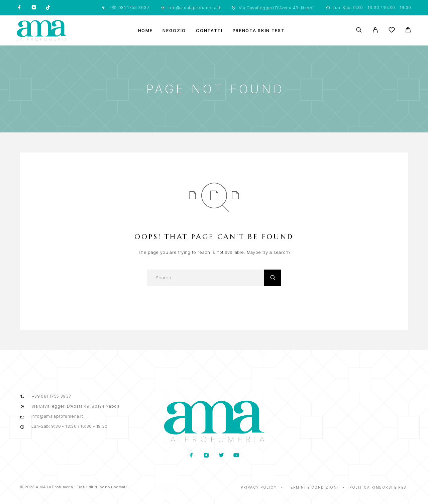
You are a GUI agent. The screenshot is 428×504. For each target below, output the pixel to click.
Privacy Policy (259, 487)
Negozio (174, 31)
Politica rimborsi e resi (379, 487)
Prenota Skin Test (259, 31)
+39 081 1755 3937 (129, 8)
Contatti (209, 31)
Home (145, 31)
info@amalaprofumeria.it (194, 8)
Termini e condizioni (313, 487)
